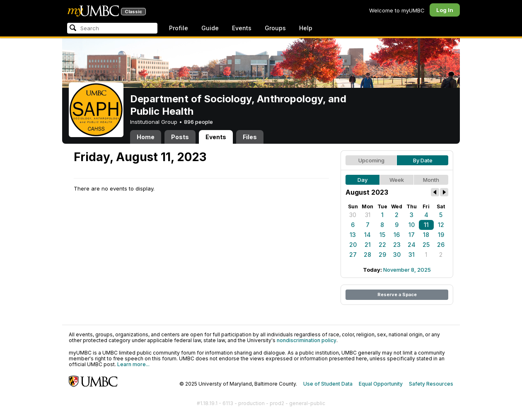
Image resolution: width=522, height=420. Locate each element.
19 (441, 235)
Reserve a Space (397, 294)
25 (426, 245)
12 (441, 225)
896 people (198, 122)
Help (306, 28)
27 (353, 255)
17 (412, 235)
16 (397, 235)
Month (431, 180)
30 (353, 215)
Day (362, 180)
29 (382, 255)
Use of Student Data (328, 384)
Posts (180, 137)
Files (250, 137)
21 (368, 245)
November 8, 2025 (407, 270)
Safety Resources (431, 384)
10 (412, 225)
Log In (445, 10)
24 (412, 245)
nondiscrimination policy (307, 340)
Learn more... (133, 364)
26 (441, 245)
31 (368, 215)
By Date (423, 160)
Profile (179, 28)
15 (382, 235)
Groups (275, 28)
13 (353, 235)
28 (367, 255)
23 (397, 245)
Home (146, 137)
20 (353, 245)
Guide (210, 28)
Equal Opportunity (381, 384)
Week (397, 180)
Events (242, 28)
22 (382, 245)
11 (426, 225)
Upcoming (371, 160)
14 (367, 235)
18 (426, 235)
